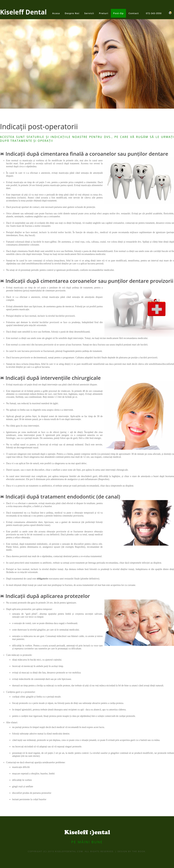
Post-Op (118, 13)
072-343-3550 (154, 13)
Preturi (104, 13)
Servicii (89, 13)
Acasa (56, 13)
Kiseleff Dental (23, 12)
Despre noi (72, 13)
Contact (134, 13)
